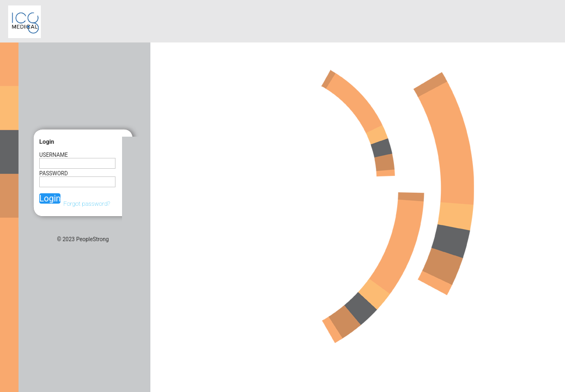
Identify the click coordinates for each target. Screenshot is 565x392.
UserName (53, 155)
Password (54, 173)
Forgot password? (87, 204)
